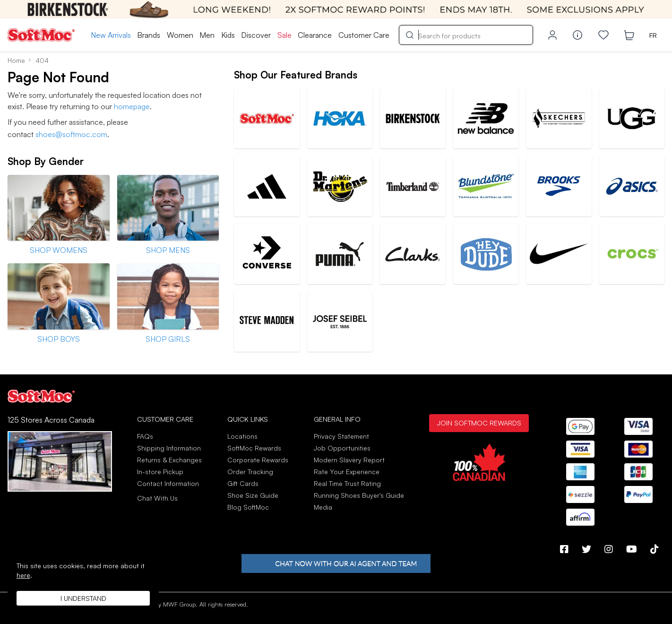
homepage (132, 106)
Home (16, 60)
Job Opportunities (342, 448)
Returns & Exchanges (169, 460)
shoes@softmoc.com (71, 134)
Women (180, 35)
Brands (149, 35)
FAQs (145, 436)
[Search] (466, 35)
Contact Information (168, 483)
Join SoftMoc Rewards (479, 423)
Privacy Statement (341, 436)
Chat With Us (157, 498)
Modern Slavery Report (349, 460)
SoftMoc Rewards (254, 448)
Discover (256, 35)
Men (207, 35)
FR (653, 35)
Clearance (315, 35)
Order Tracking (250, 472)
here (23, 575)
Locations (242, 436)
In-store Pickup (160, 472)
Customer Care (364, 35)
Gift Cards (243, 483)
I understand (83, 598)
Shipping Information (169, 448)
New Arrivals (111, 35)
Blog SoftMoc (248, 507)
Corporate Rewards (258, 460)
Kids (228, 35)
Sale (284, 35)
